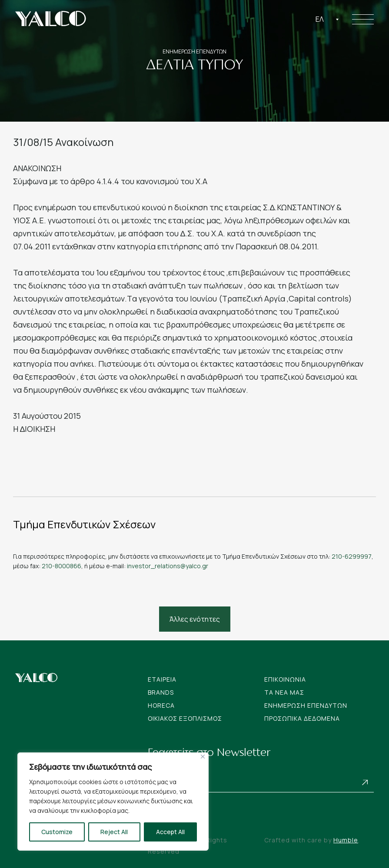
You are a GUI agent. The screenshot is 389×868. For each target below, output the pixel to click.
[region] (113, 802)
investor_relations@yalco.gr (168, 566)
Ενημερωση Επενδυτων (306, 705)
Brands (161, 692)
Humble (346, 840)
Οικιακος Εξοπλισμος (185, 718)
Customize (57, 832)
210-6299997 (352, 556)
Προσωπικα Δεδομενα (302, 718)
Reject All (114, 832)
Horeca (161, 705)
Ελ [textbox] (320, 19)
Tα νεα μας (284, 692)
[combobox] (327, 19)
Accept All (170, 832)
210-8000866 (62, 566)
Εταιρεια (162, 679)
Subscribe (365, 783)
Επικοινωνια (285, 679)
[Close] (203, 757)
